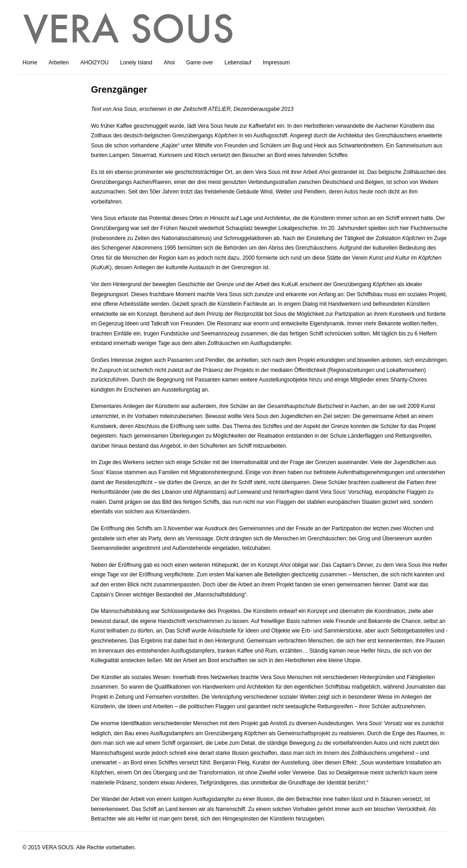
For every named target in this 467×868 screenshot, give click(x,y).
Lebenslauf (238, 63)
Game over (200, 63)
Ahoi (169, 63)
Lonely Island (136, 63)
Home (30, 63)
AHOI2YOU (94, 63)
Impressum (276, 63)
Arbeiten (59, 63)
